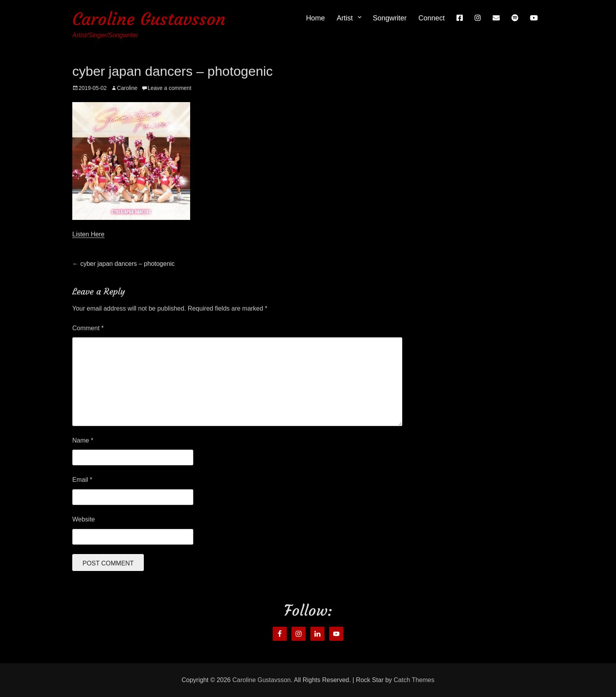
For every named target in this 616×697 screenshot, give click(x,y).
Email (82, 480)
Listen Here (88, 234)
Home (315, 18)
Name (83, 440)
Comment (88, 328)
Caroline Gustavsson (149, 19)
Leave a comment (170, 88)
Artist (345, 18)
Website (84, 519)
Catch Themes (414, 680)
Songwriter (390, 18)
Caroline (127, 88)
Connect (432, 18)
